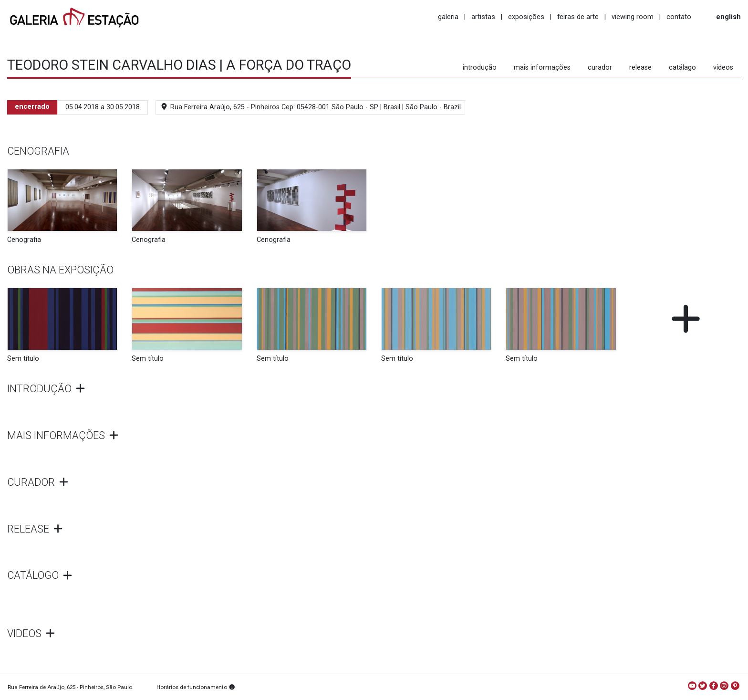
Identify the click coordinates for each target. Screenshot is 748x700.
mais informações (542, 68)
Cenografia (24, 240)
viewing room (633, 17)
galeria (448, 17)
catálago (682, 68)
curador (600, 68)
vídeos (723, 68)
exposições (526, 17)
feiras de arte (578, 17)
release (640, 68)
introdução (480, 68)
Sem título (23, 359)
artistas (483, 17)
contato (679, 17)
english (728, 17)
